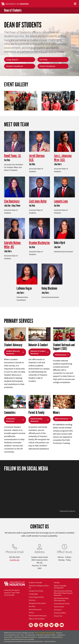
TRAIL (22, 635)
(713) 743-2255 (9, 595)
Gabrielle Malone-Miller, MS (13, 245)
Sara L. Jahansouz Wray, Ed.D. (63, 158)
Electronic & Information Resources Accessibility (19, 639)
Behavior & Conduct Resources (39, 352)
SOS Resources (62, 355)
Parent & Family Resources (39, 420)
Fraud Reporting (30, 635)
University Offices (60, 613)
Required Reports (57, 637)
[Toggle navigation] (75, 4)
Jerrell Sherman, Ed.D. (37, 158)
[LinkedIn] (41, 625)
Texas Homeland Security (12, 635)
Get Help (44, 60)
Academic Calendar (35, 582)
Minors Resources (63, 419)
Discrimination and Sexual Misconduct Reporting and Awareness (63, 593)
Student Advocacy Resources (15, 352)
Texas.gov (59, 633)
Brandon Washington (39, 243)
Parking (57, 582)
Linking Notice (61, 635)
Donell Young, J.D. (13, 156)
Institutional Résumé (44, 637)
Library (31, 613)
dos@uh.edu (15, 560)
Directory (32, 600)
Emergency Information (37, 603)
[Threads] (46, 625)
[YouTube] (62, 625)
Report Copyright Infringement (60, 587)
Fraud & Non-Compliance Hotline (46, 635)
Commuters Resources (15, 420)
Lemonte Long (61, 201)
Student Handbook (15, 66)
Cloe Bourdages (12, 201)
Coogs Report (12, 60)
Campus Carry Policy (36, 591)
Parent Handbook (47, 66)
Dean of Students (13, 10)
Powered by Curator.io (67, 511)
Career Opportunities (36, 597)
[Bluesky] (51, 625)
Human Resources (35, 609)
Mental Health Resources (38, 616)
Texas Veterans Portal (62, 604)
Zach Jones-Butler (38, 201)
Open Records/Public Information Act (61, 599)
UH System (58, 610)
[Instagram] (36, 625)
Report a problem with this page (45, 633)
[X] (57, 625)
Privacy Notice (9, 637)
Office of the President (37, 619)
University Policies (50, 641)
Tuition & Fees (59, 607)
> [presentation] (77, 100)
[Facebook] (31, 625)
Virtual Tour (58, 616)
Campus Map (33, 594)
